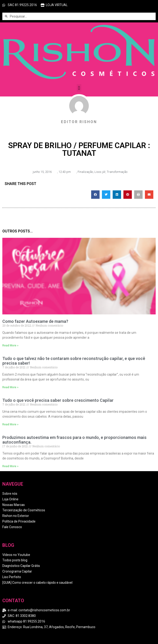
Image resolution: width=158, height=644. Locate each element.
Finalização (85, 172)
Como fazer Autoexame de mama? (35, 321)
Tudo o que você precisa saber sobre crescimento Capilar (58, 400)
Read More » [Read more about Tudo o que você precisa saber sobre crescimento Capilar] (10, 424)
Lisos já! (100, 172)
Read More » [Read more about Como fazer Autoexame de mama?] (10, 345)
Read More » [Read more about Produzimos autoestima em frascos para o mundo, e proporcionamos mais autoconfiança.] (10, 466)
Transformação (117, 172)
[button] (79, 88)
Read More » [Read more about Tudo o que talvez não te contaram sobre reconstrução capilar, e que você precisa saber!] (10, 387)
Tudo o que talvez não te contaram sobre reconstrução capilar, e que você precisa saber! (74, 361)
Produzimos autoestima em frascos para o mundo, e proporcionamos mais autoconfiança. (74, 440)
